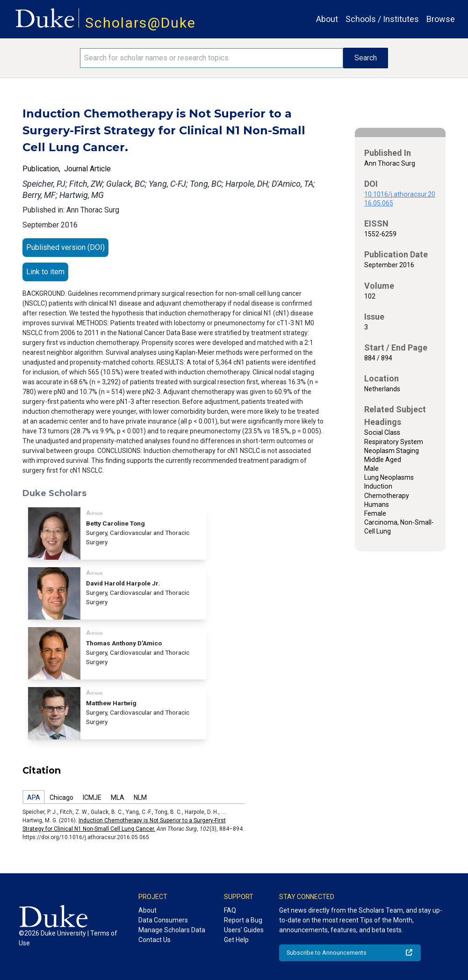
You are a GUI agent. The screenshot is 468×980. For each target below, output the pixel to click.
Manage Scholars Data (172, 930)
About (327, 19)
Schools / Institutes (382, 19)
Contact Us (155, 940)
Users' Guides (244, 930)
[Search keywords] (212, 58)
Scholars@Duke (140, 23)
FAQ (230, 910)
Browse (441, 19)
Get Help (236, 940)
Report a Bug (243, 920)
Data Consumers (163, 920)
